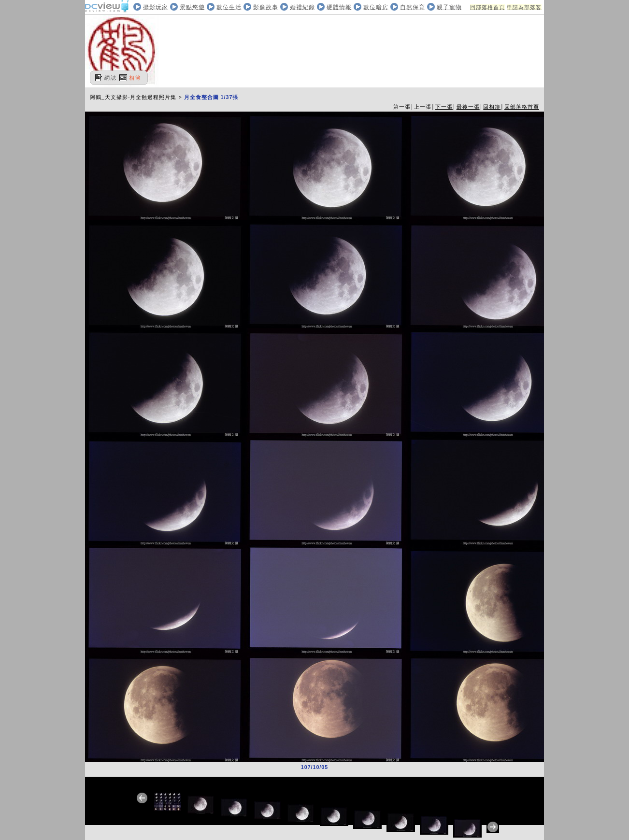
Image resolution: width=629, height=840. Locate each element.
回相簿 (492, 107)
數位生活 (229, 7)
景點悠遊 (192, 7)
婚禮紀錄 (302, 7)
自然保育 (413, 7)
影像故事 (266, 7)
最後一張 (468, 107)
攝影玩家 (156, 7)
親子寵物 (449, 7)
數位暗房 (376, 7)
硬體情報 (339, 7)
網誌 (111, 78)
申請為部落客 (524, 7)
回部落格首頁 (487, 7)
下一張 (444, 107)
